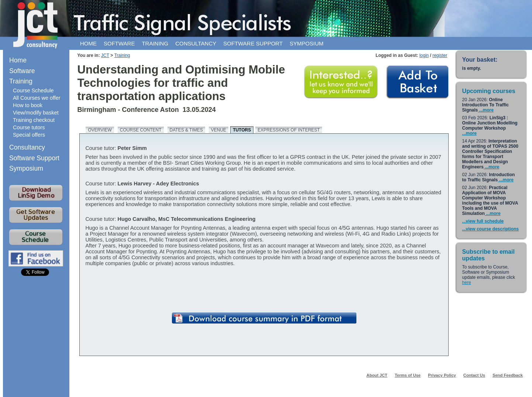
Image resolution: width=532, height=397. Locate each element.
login (424, 55)
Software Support (34, 158)
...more (486, 110)
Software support (253, 43)
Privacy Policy (442, 375)
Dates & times (186, 130)
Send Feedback (508, 375)
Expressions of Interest (289, 130)
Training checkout (34, 120)
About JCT (377, 375)
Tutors (242, 130)
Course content (141, 130)
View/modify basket (36, 113)
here (467, 283)
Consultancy (196, 43)
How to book (28, 105)
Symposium (307, 43)
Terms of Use (408, 375)
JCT (105, 55)
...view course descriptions (490, 229)
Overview (100, 130)
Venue (219, 130)
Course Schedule (33, 90)
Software (119, 43)
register (440, 55)
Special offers (29, 135)
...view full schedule (483, 221)
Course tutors (29, 127)
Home (88, 43)
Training (155, 43)
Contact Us (474, 375)
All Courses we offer (37, 98)
